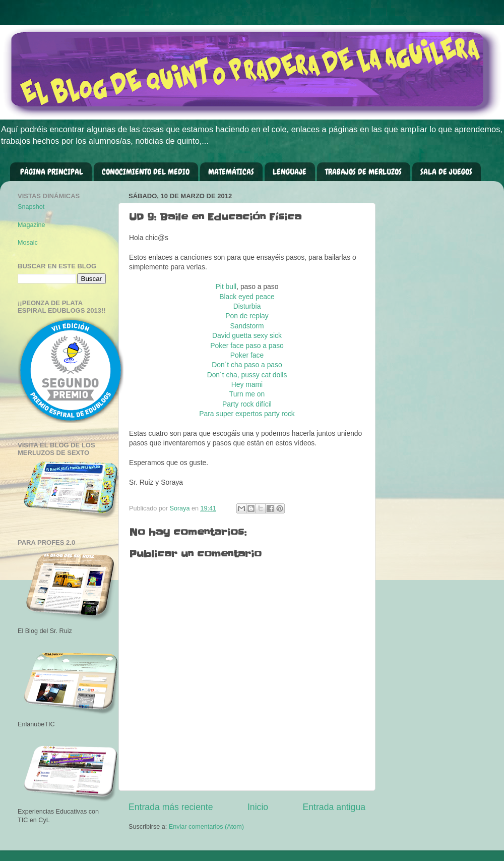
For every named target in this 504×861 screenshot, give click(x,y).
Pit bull (226, 286)
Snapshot (31, 207)
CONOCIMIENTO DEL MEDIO (146, 172)
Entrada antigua (334, 807)
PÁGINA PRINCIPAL (52, 172)
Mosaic (28, 243)
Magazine (31, 225)
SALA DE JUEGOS (446, 172)
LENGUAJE (290, 172)
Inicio (258, 807)
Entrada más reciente (171, 807)
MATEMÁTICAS (231, 172)
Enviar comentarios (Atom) (206, 827)
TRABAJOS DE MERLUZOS (363, 172)
